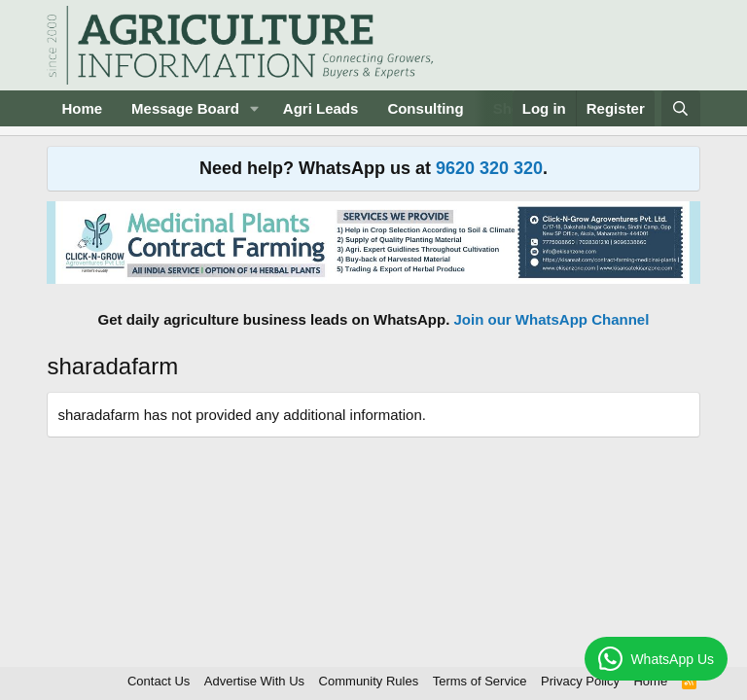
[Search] (680, 108)
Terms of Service (480, 681)
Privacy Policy (580, 681)
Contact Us (159, 681)
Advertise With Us (254, 681)
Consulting (425, 108)
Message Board (185, 108)
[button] (255, 108)
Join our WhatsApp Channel (552, 319)
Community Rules (369, 681)
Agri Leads (321, 108)
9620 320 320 (489, 168)
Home (82, 108)
